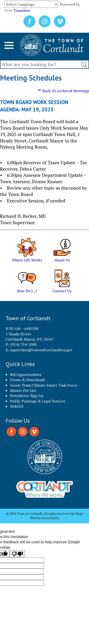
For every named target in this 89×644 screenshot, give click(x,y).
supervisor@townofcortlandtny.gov (41, 350)
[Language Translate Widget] (31, 4)
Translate (17, 10)
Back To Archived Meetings (64, 91)
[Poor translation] (17, 554)
